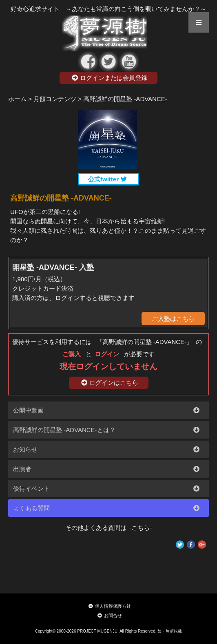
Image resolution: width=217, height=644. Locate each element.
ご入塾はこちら (173, 319)
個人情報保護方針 (110, 606)
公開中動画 (28, 410)
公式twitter (107, 179)
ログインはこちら (110, 383)
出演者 (22, 469)
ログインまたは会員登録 (110, 78)
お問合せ (110, 615)
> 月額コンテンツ (52, 99)
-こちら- (139, 528)
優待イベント (31, 489)
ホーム (17, 99)
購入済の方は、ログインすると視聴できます (73, 298)
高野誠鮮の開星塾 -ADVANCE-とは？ (64, 430)
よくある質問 (31, 508)
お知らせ (25, 449)
